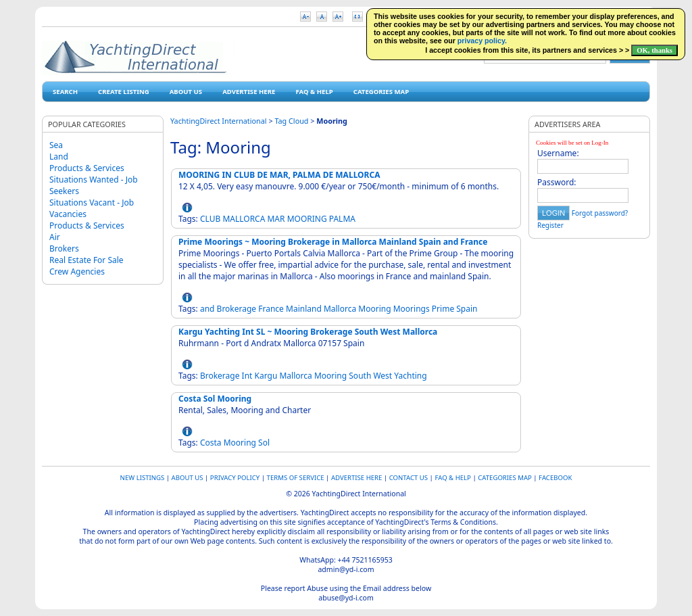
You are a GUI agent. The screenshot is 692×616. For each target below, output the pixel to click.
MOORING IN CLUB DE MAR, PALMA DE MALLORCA (279, 175)
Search (65, 92)
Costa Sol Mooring (215, 399)
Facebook (555, 478)
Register (550, 225)
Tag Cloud (291, 121)
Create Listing (124, 92)
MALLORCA (244, 219)
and (207, 309)
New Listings (143, 478)
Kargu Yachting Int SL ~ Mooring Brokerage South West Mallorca (308, 332)
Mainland (304, 309)
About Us (186, 92)
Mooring (374, 309)
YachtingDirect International (219, 121)
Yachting (410, 376)
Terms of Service (296, 478)
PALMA (342, 219)
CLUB (210, 219)
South (360, 376)
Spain (467, 309)
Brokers (64, 248)
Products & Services (87, 168)
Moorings (412, 309)
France (271, 309)
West (382, 376)
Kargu (266, 376)
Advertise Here (249, 92)
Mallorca (340, 309)
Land (59, 157)
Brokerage (237, 309)
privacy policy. (482, 41)
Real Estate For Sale (86, 260)
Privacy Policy (235, 478)
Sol (264, 443)
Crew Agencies (77, 271)
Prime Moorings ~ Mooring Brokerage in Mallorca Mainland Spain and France (333, 242)
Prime (443, 309)
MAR (276, 219)
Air (55, 237)
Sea (56, 145)
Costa (211, 443)
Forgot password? (600, 213)
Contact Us (409, 478)
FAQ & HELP (314, 92)
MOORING (307, 219)
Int (247, 376)
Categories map (381, 92)
